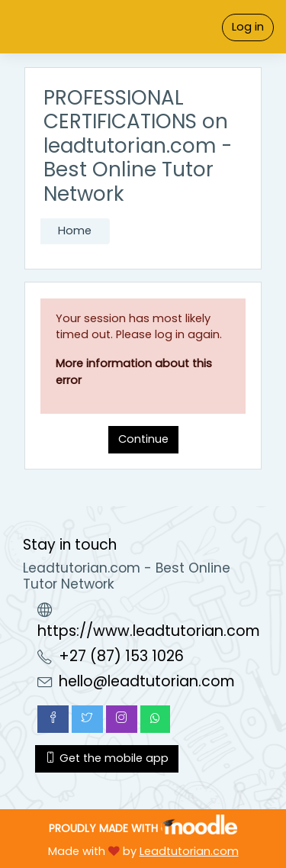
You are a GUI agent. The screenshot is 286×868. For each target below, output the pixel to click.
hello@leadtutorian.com (147, 681)
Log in (248, 27)
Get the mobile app (107, 758)
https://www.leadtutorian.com (149, 631)
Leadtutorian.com (189, 851)
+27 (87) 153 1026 (121, 656)
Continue (143, 439)
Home (75, 231)
